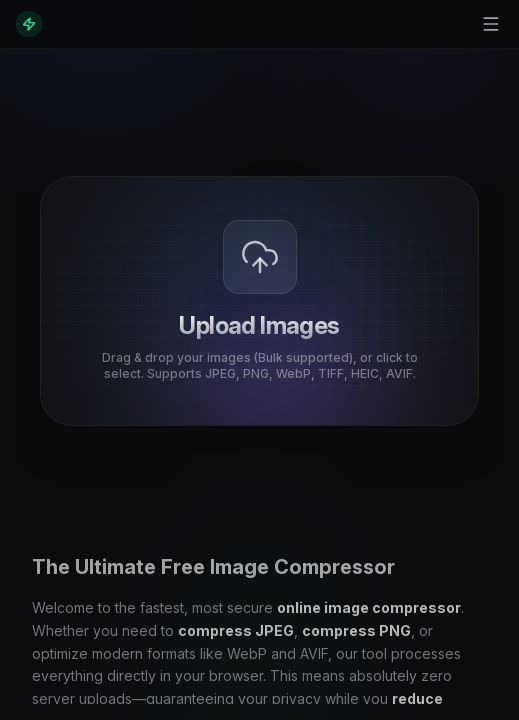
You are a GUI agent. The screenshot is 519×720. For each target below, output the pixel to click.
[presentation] (259, 301)
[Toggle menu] (491, 24)
